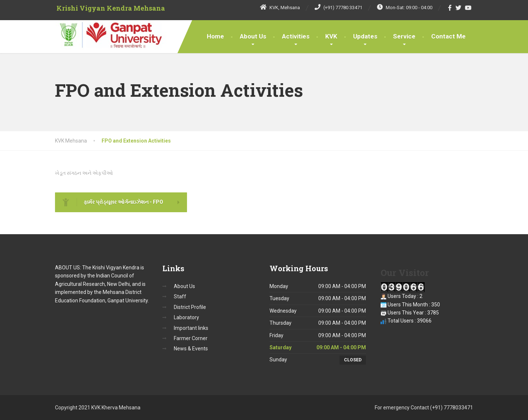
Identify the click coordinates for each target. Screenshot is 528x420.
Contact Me (448, 36)
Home (215, 36)
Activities (296, 36)
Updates (365, 36)
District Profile (190, 307)
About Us (253, 36)
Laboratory (186, 317)
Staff (180, 296)
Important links (191, 328)
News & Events (191, 349)
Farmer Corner (191, 338)
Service (404, 36)
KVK (331, 36)
